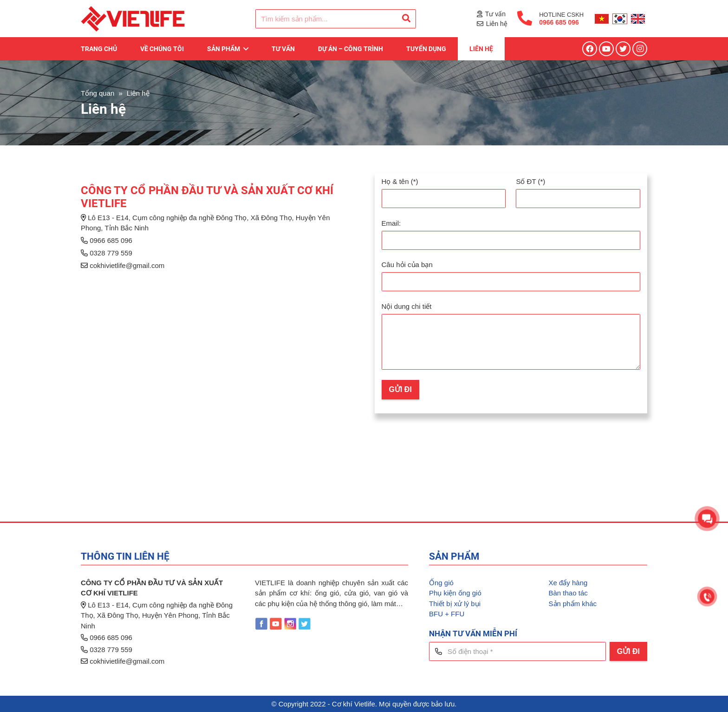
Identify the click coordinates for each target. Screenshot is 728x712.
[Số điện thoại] (517, 651)
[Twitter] (623, 49)
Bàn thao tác (568, 593)
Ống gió (441, 583)
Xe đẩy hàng (568, 583)
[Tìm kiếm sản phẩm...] (336, 19)
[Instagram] (640, 49)
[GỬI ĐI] (628, 652)
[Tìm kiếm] (406, 19)
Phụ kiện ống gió (455, 593)
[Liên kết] (133, 19)
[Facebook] (590, 49)
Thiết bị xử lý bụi (455, 604)
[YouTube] (606, 49)
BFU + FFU (447, 614)
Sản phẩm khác (573, 604)
